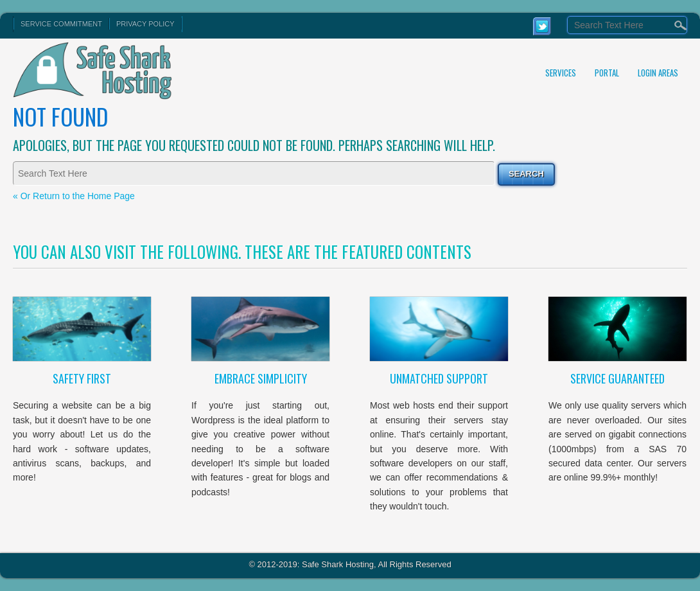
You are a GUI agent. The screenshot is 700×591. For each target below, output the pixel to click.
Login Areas (658, 73)
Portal (607, 73)
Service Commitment (61, 24)
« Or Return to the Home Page (74, 196)
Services (561, 73)
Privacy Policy (145, 24)
